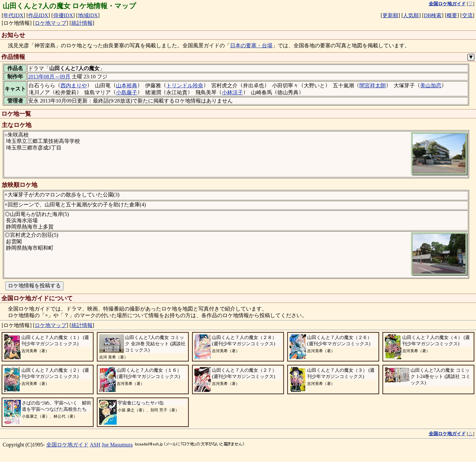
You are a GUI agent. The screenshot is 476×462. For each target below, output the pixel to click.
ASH (95, 445)
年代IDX (13, 15)
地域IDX (88, 15)
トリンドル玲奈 (185, 85)
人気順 (411, 15)
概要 (452, 15)
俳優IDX (63, 15)
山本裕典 (127, 85)
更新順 (390, 15)
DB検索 (433, 15)
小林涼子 (232, 92)
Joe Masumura (117, 445)
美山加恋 (431, 85)
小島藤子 (127, 92)
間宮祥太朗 (373, 85)
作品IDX (38, 15)
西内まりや (74, 85)
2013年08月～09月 (49, 77)
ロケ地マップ (51, 23)
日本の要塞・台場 (251, 45)
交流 (467, 15)
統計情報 (82, 23)
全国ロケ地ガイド (67, 445)
